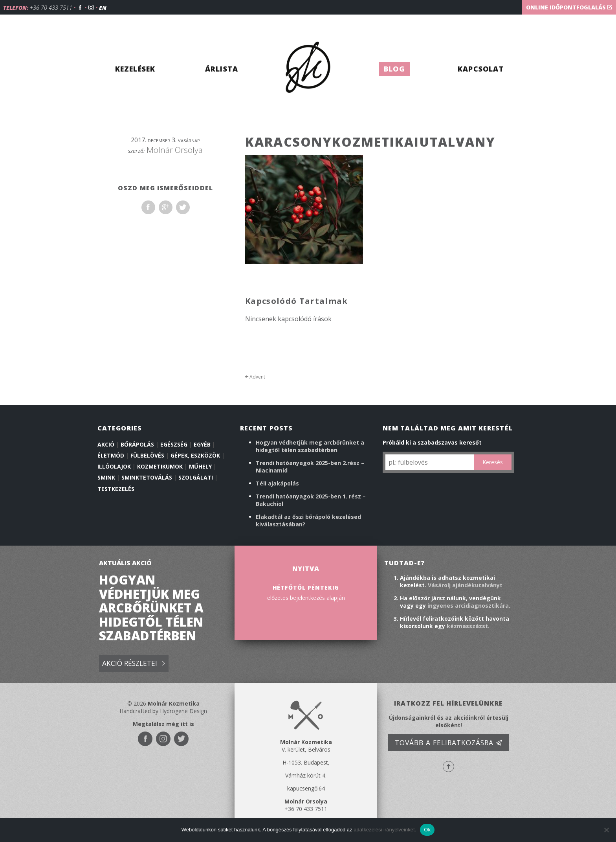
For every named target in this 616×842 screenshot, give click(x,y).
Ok (427, 830)
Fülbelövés (147, 455)
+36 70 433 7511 (51, 8)
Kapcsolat (481, 69)
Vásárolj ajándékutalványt (465, 585)
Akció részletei (134, 664)
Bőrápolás (137, 444)
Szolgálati (196, 477)
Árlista (222, 69)
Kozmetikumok (160, 466)
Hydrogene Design (183, 711)
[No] (606, 830)
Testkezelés (116, 489)
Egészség (174, 444)
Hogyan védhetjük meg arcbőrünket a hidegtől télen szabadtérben (310, 446)
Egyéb (202, 444)
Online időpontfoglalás (569, 7)
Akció (106, 444)
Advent (255, 377)
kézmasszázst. (468, 626)
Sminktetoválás (147, 477)
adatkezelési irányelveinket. (385, 830)
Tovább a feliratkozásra (449, 743)
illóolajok (114, 466)
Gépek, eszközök (195, 455)
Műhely (200, 466)
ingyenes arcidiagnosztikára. (469, 606)
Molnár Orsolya (175, 150)
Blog (394, 69)
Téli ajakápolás (277, 483)
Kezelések (135, 69)
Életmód (111, 455)
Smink (106, 477)
